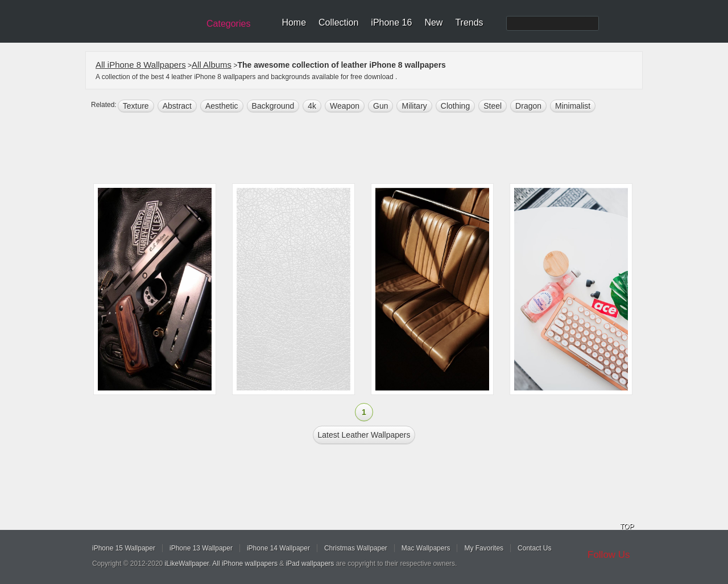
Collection (338, 22)
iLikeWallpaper (187, 564)
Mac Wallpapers (426, 548)
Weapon (345, 106)
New (433, 22)
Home (294, 22)
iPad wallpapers (310, 564)
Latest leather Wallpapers (364, 435)
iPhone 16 (391, 22)
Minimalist (573, 106)
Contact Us (534, 548)
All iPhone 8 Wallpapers (141, 65)
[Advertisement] (371, 149)
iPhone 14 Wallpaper (278, 548)
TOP (627, 527)
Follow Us (609, 555)
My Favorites (484, 548)
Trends (469, 22)
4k (312, 106)
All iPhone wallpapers (245, 564)
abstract (177, 106)
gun (380, 106)
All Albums (212, 65)
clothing (455, 106)
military (414, 106)
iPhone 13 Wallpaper (201, 548)
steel (493, 106)
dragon (528, 106)
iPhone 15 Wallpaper (124, 548)
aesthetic (222, 106)
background (273, 106)
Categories (228, 24)
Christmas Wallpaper (356, 548)
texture (136, 106)
